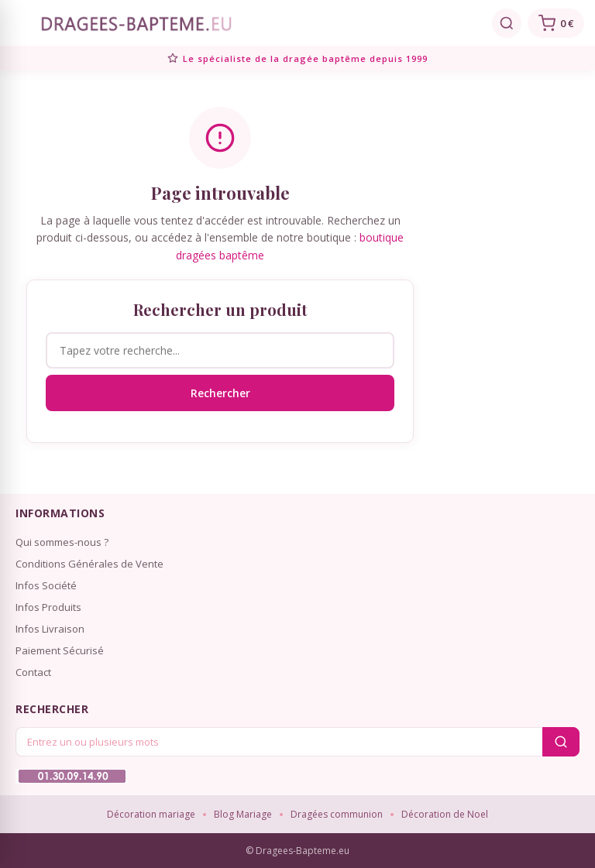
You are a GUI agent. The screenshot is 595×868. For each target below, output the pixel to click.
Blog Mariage (243, 814)
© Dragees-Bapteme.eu (297, 851)
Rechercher (220, 393)
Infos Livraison (50, 629)
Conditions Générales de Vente (89, 564)
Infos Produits (48, 607)
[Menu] (19, 23)
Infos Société (46, 585)
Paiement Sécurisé (60, 650)
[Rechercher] (507, 23)
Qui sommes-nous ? (62, 542)
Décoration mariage (151, 814)
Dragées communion (337, 814)
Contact (33, 672)
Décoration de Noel (445, 814)
